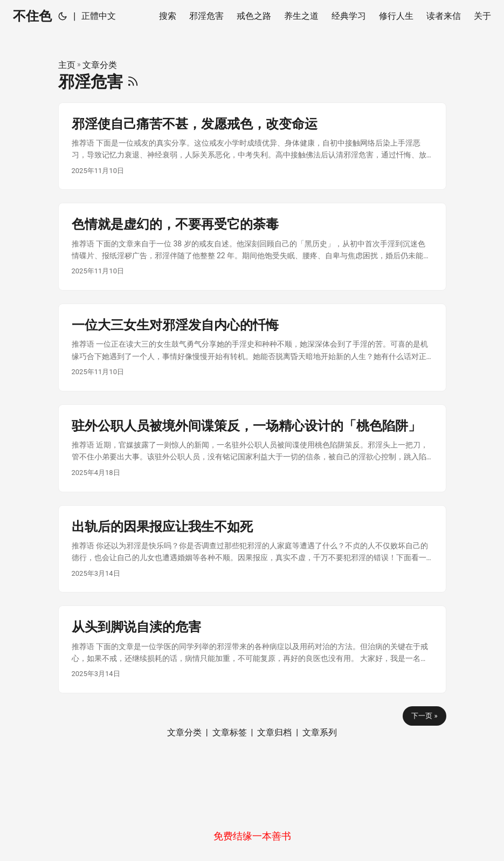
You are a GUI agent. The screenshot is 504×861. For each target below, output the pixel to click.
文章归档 (274, 732)
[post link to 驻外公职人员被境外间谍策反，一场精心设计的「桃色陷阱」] (252, 448)
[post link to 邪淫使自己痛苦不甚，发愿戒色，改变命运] (252, 146)
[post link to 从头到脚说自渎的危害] (252, 649)
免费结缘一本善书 (252, 836)
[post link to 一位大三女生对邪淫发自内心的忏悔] (252, 347)
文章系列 (320, 732)
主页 (67, 65)
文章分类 (100, 65)
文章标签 (230, 732)
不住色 (32, 16)
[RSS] (133, 82)
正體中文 (99, 16)
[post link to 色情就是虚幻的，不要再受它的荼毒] (252, 247)
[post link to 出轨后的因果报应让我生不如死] (252, 549)
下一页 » (424, 716)
